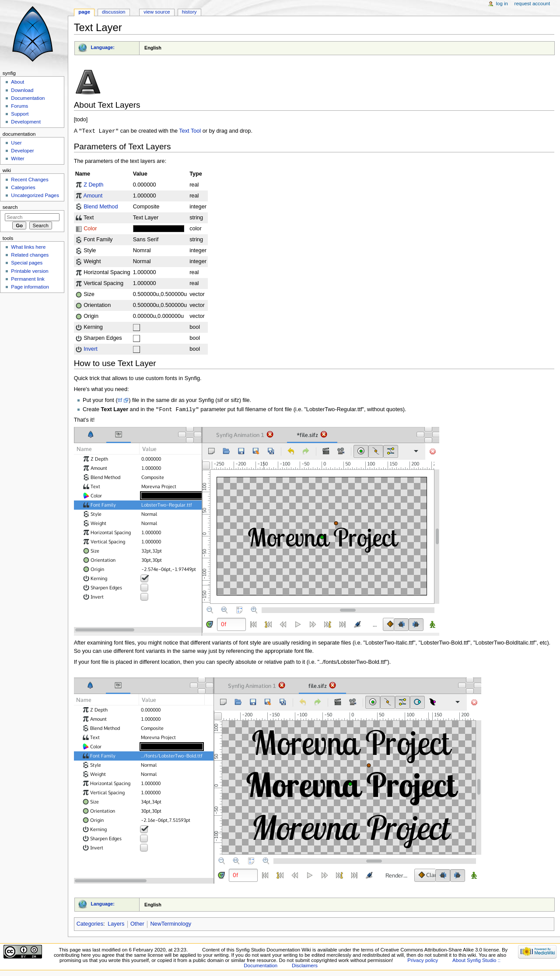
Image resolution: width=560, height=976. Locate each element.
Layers (116, 925)
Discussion (114, 12)
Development (26, 122)
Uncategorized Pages (35, 195)
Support (20, 114)
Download (22, 90)
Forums (19, 106)
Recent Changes (30, 180)
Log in (502, 4)
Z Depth (93, 185)
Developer (22, 151)
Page (84, 12)
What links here (28, 247)
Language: (103, 47)
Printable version (30, 271)
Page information (30, 287)
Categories (90, 925)
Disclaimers (305, 966)
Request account (532, 4)
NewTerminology (171, 925)
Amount (93, 196)
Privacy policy (423, 961)
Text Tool (190, 131)
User (16, 143)
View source (157, 12)
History (189, 12)
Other (137, 925)
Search (10, 207)
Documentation (28, 98)
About (17, 82)
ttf (120, 401)
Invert (91, 349)
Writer (17, 159)
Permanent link (28, 279)
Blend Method (101, 207)
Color (90, 229)
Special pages (27, 263)
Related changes (30, 255)
